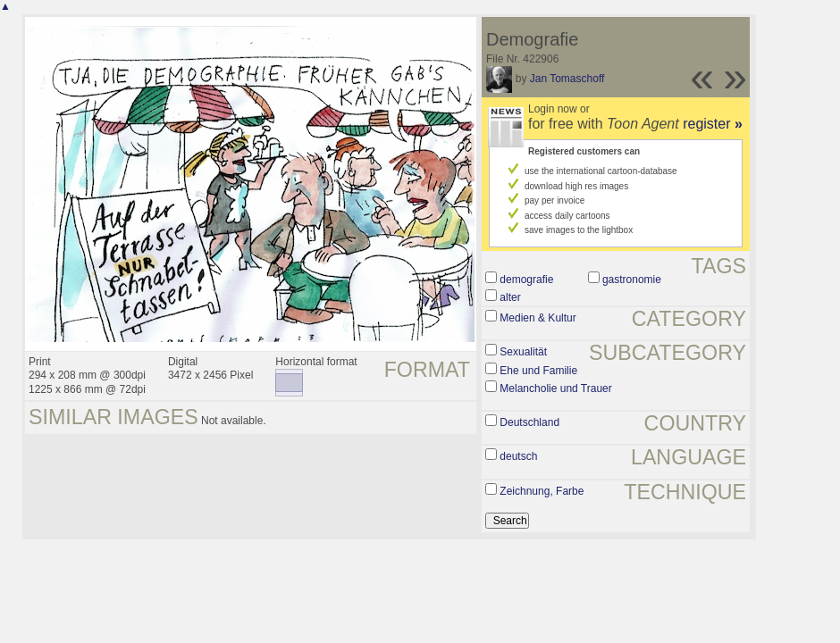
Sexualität (523, 352)
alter (510, 297)
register (713, 124)
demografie (526, 280)
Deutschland (529, 422)
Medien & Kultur (538, 318)
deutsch (518, 456)
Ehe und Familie (538, 371)
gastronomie (632, 280)
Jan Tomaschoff (567, 79)
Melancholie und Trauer (555, 388)
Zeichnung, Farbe (542, 491)
